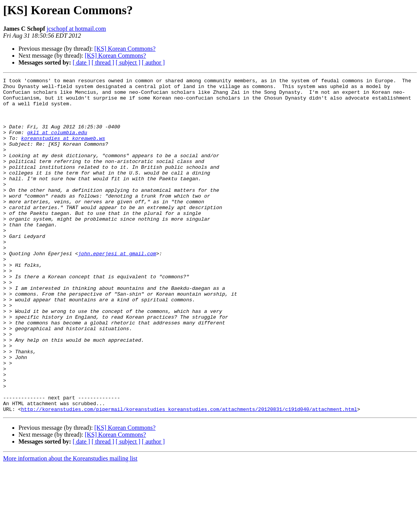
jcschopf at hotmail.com (76, 29)
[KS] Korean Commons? (125, 49)
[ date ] (81, 62)
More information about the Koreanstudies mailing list (70, 525)
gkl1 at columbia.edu (57, 144)
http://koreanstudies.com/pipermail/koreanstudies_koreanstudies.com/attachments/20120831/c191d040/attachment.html (189, 476)
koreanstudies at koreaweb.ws (63, 151)
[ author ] (153, 62)
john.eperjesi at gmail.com (117, 289)
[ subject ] (128, 62)
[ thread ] (103, 62)
